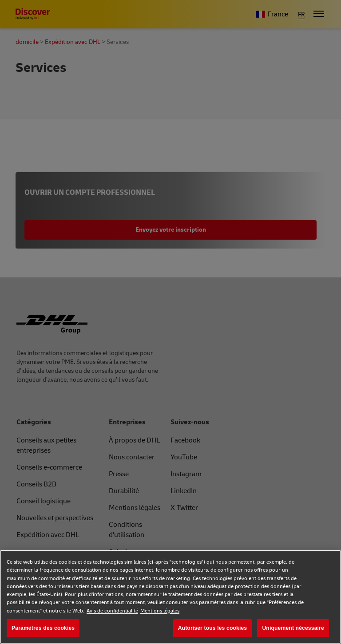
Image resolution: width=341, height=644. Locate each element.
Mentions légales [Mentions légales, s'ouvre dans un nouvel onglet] (160, 611)
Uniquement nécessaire (293, 628)
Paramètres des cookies (43, 628)
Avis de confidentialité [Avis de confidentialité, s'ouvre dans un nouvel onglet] (112, 611)
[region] (170, 597)
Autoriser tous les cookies (213, 628)
